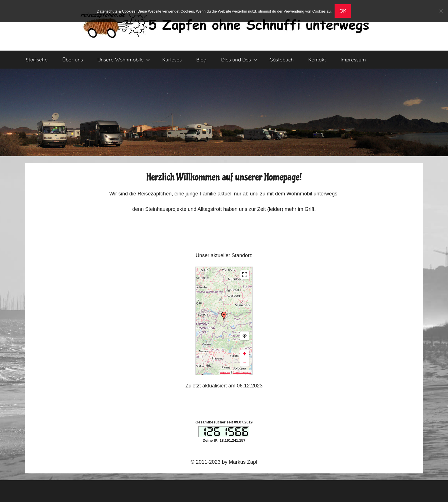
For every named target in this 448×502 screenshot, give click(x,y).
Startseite (37, 60)
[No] (441, 11)
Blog (201, 60)
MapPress (225, 372)
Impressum (353, 60)
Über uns (73, 60)
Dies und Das (239, 60)
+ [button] (245, 354)
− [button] (245, 362)
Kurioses (172, 60)
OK (343, 11)
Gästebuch (282, 60)
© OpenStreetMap (242, 372)
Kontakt (317, 60)
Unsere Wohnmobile (124, 60)
